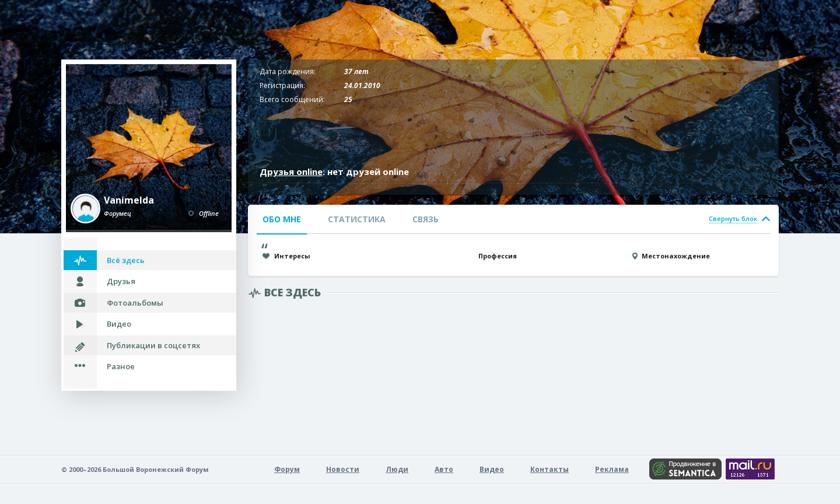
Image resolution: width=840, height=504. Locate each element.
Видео (119, 324)
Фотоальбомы (135, 303)
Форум (287, 469)
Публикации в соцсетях (153, 345)
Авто (444, 469)
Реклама (612, 469)
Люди (397, 469)
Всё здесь (126, 260)
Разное (121, 366)
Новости (343, 469)
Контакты (549, 469)
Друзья (121, 281)
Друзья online (291, 171)
